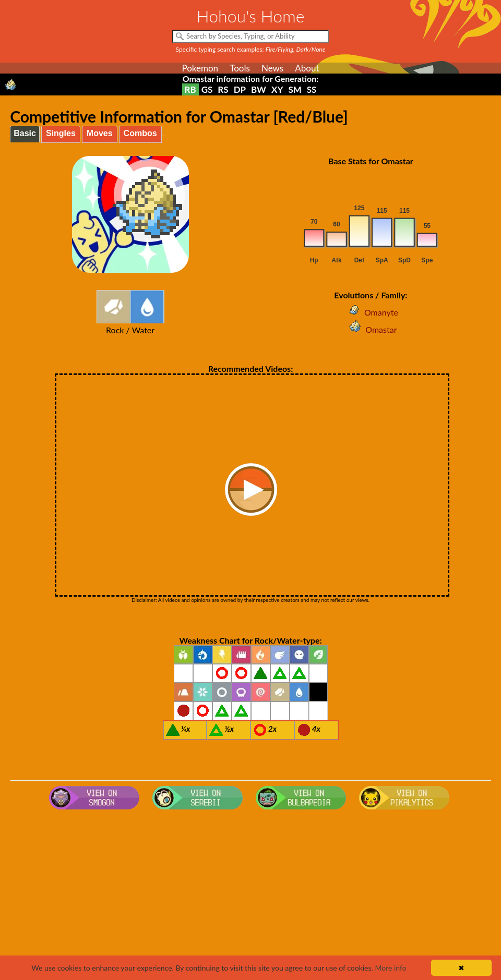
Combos (140, 133)
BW (259, 89)
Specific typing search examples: (251, 49)
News (272, 68)
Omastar (371, 329)
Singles (61, 133)
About (307, 68)
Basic (25, 133)
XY (277, 89)
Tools (240, 68)
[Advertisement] (250, 897)
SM (295, 89)
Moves (100, 133)
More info (390, 968)
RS (223, 89)
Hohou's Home (251, 16)
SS (312, 89)
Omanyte (371, 312)
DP (240, 89)
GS (207, 89)
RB (190, 89)
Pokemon (200, 68)
